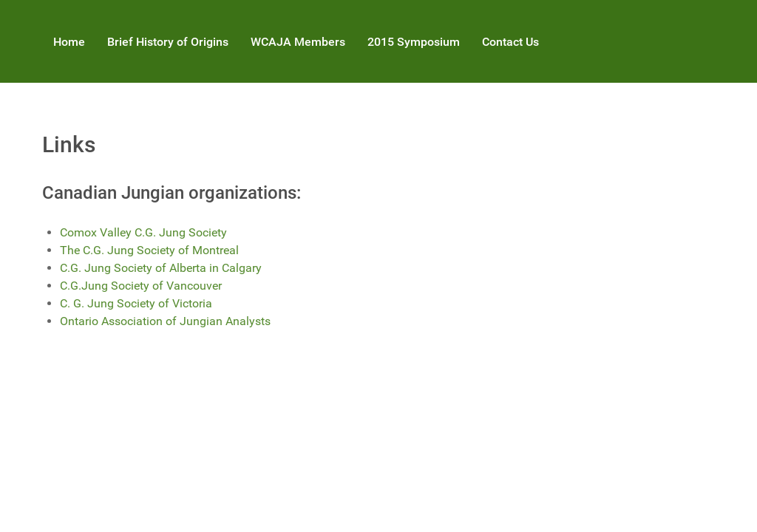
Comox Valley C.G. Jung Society (143, 232)
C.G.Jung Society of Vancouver (141, 286)
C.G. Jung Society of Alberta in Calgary (161, 268)
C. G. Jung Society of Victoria (136, 303)
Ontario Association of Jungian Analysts (165, 321)
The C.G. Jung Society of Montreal (149, 250)
